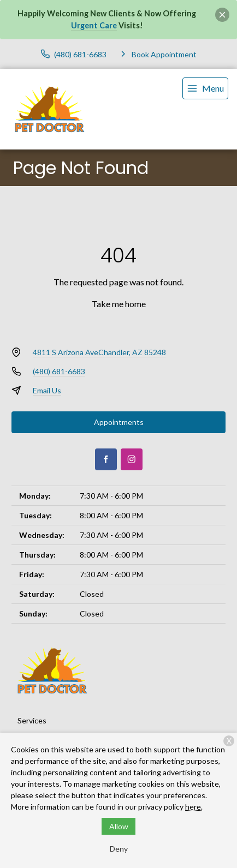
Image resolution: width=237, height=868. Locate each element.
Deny (119, 849)
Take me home (119, 304)
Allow (119, 826)
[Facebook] (106, 459)
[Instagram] (132, 459)
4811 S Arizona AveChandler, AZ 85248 (99, 352)
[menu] (205, 88)
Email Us (47, 390)
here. (194, 807)
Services (32, 720)
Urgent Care (94, 25)
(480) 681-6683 (59, 371)
